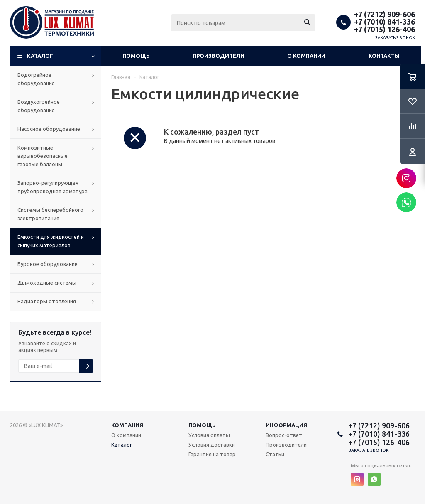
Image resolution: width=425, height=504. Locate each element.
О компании (306, 56)
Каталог (40, 56)
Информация (286, 425)
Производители (219, 56)
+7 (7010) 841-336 (385, 22)
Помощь (136, 56)
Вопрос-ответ (284, 435)
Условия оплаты (209, 435)
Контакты (384, 56)
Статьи (275, 454)
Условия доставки (212, 445)
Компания (127, 425)
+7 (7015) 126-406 (385, 29)
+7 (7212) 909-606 (385, 14)
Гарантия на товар (212, 454)
